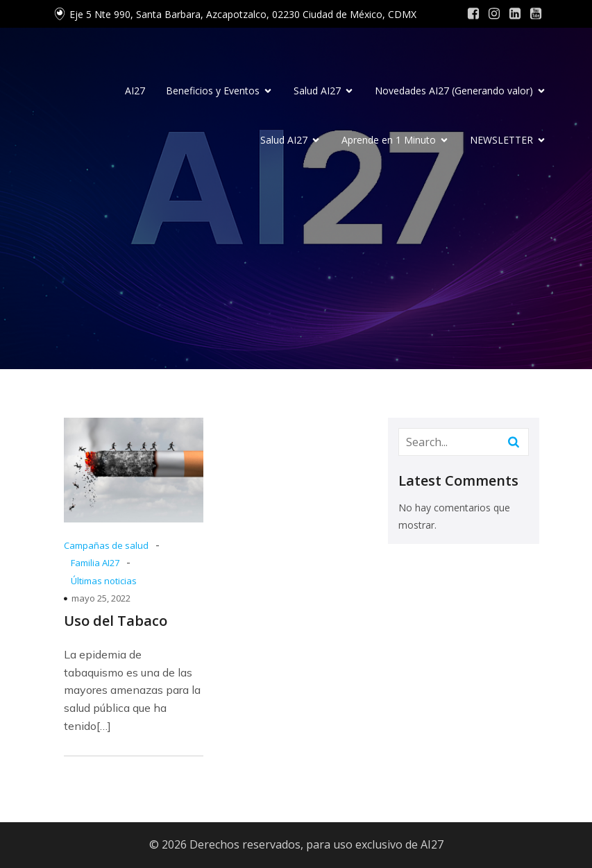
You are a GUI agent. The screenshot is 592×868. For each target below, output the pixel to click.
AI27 (135, 91)
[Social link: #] (473, 14)
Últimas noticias (104, 581)
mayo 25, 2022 (101, 598)
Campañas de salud (106, 545)
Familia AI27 (95, 563)
